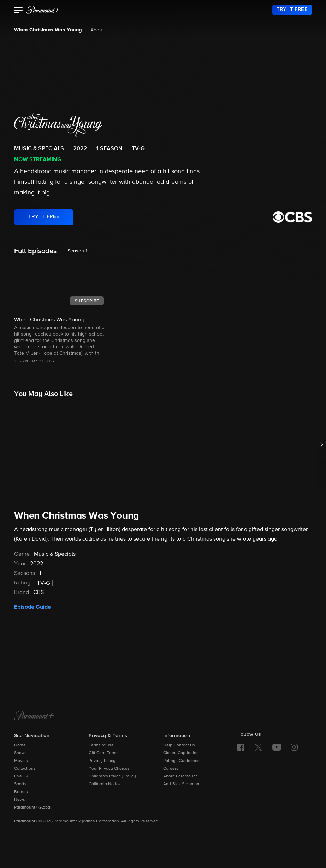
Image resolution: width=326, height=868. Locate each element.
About (97, 30)
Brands (21, 792)
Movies (21, 761)
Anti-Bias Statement (183, 784)
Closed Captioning (181, 753)
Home (20, 745)
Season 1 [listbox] (77, 251)
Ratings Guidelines (181, 761)
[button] (19, 11)
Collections (25, 769)
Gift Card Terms (104, 753)
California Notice (105, 784)
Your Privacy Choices (109, 769)
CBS (38, 593)
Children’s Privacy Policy (112, 776)
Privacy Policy (102, 761)
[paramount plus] (43, 10)
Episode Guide (32, 607)
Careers (171, 769)
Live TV (21, 776)
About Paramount (180, 776)
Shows (20, 753)
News (20, 800)
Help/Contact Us (179, 745)
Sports (20, 784)
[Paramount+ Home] (34, 716)
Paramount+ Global (33, 808)
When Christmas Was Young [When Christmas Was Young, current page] (48, 30)
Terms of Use (101, 745)
